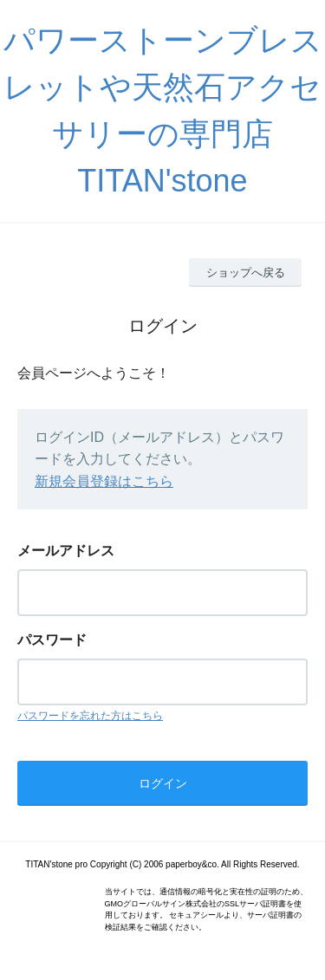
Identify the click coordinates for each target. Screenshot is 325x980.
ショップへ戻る (246, 273)
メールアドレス (66, 551)
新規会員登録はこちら (104, 481)
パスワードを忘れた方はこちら (90, 716)
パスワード (52, 640)
